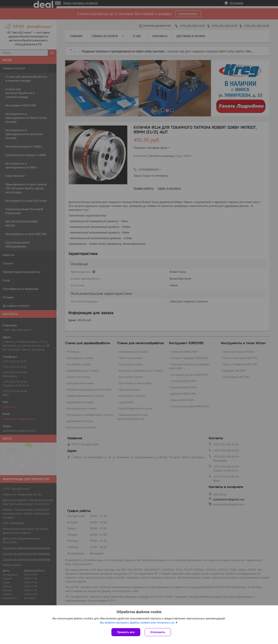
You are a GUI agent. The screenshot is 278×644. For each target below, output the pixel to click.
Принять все (126, 632)
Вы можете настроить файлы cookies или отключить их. (137, 623)
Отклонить (158, 632)
